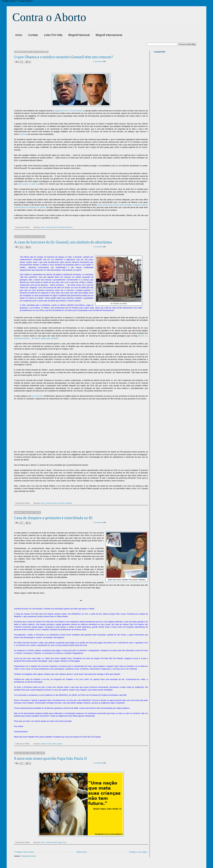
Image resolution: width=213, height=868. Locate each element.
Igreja (60, 842)
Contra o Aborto (49, 17)
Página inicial (82, 852)
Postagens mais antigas (138, 852)
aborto (43, 227)
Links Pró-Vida (53, 35)
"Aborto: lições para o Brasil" (46, 338)
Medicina (69, 227)
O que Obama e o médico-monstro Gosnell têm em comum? (64, 57)
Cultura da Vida (46, 744)
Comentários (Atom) (28, 856)
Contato (33, 35)
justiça (54, 744)
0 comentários (98, 61)
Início (19, 35)
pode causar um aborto (27, 184)
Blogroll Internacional (109, 35)
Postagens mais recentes (24, 852)
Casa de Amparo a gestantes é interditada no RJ (53, 518)
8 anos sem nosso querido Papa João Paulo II (51, 758)
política (60, 744)
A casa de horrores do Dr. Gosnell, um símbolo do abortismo (63, 242)
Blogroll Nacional (79, 35)
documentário (38, 396)
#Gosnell (23, 134)
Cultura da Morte (52, 227)
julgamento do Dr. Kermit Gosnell (69, 111)
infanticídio (62, 227)
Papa (65, 842)
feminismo (62, 503)
